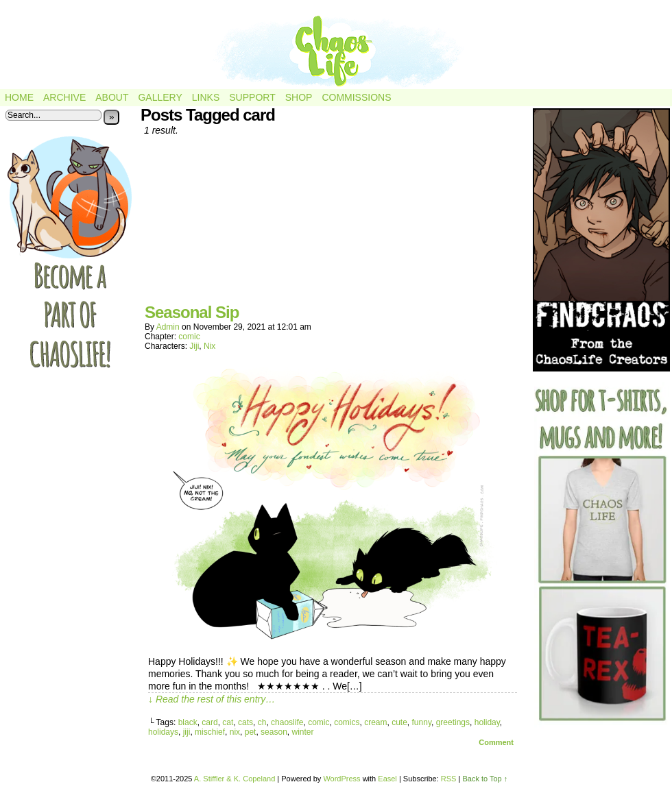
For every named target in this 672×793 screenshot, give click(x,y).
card (209, 722)
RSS (449, 779)
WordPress (341, 779)
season (274, 732)
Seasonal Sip (192, 312)
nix (235, 732)
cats (245, 722)
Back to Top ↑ (485, 779)
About (112, 97)
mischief (210, 732)
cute (399, 722)
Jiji (194, 346)
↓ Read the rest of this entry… (212, 699)
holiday (487, 722)
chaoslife (287, 722)
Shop (299, 97)
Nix (209, 346)
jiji (187, 732)
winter (302, 732)
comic (189, 337)
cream (375, 722)
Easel (387, 779)
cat (228, 722)
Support (252, 97)
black (188, 722)
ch (262, 722)
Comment (496, 742)
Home (19, 97)
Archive (64, 97)
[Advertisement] (333, 225)
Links (206, 97)
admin (168, 327)
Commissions (356, 97)
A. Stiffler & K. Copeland (235, 779)
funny (422, 722)
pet (251, 732)
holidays (163, 732)
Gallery (160, 97)
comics (347, 722)
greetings (453, 722)
